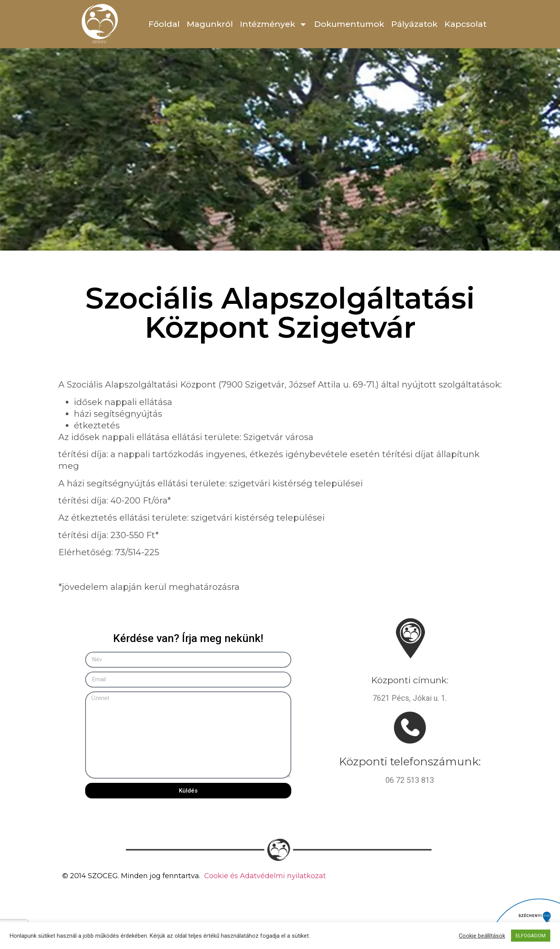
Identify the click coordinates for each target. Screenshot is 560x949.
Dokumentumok (349, 24)
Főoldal (164, 24)
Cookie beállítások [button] (482, 936)
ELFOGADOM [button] (531, 936)
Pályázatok (414, 24)
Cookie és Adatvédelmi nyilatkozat (265, 876)
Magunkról (210, 24)
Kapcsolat (465, 24)
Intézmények (274, 24)
